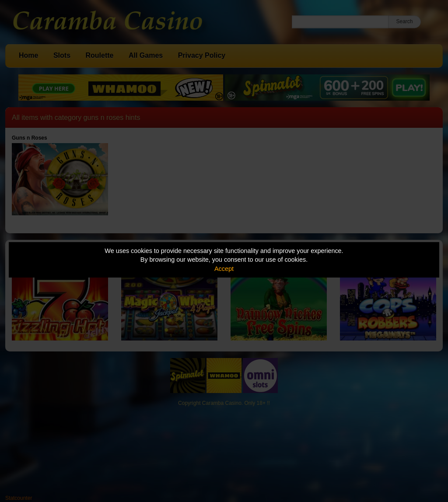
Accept (224, 269)
